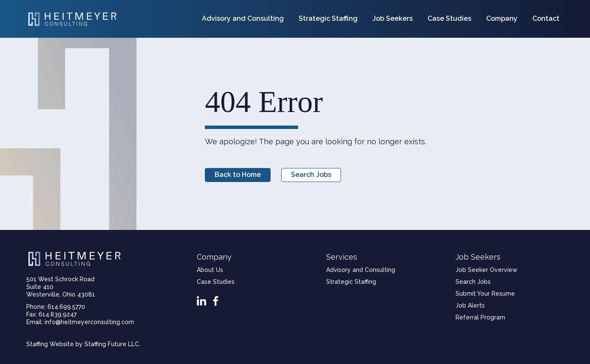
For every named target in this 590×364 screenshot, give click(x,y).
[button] (238, 175)
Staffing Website (50, 344)
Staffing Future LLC (112, 344)
